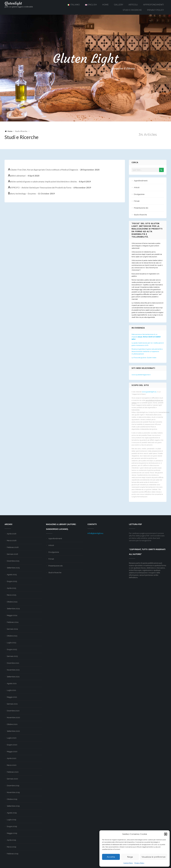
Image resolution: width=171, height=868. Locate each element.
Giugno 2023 (12, 649)
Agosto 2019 (12, 813)
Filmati (137, 201)
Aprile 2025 (11, 588)
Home (105, 5)
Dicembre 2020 (13, 711)
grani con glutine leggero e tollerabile (19, 7)
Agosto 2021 (12, 683)
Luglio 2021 (11, 690)
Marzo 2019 (11, 847)
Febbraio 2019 (13, 854)
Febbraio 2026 (13, 547)
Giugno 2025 (12, 581)
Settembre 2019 (13, 806)
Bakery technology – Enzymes (31, 194)
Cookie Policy (128, 863)
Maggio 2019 (12, 833)
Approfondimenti (153, 5)
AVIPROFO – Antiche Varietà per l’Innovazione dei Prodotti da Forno (49, 188)
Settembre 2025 (13, 568)
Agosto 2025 (12, 575)
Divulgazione (139, 194)
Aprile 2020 (12, 758)
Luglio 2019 (11, 820)
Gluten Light (85, 59)
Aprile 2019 (11, 840)
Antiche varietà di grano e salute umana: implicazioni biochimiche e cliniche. (49, 182)
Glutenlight (13, 3)
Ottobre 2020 (12, 724)
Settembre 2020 (13, 731)
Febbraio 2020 (13, 772)
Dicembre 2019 (13, 786)
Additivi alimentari (24, 176)
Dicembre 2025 (13, 561)
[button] (166, 834)
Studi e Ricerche (132, 10)
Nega (130, 857)
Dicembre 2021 (13, 663)
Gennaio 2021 (12, 704)
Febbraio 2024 (13, 622)
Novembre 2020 (13, 718)
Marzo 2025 (11, 595)
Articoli (133, 5)
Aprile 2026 (12, 534)
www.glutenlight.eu (149, 392)
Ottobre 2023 (12, 636)
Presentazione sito (141, 208)
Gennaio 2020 (12, 779)
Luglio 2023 (11, 643)
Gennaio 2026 (12, 554)
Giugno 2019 (12, 826)
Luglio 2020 (12, 738)
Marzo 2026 (12, 541)
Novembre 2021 (13, 670)
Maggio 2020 (12, 752)
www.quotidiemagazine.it (141, 375)
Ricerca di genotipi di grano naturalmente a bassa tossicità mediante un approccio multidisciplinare (147, 351)
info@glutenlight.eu (95, 533)
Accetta (111, 857)
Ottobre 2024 (12, 602)
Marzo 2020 (12, 765)
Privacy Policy (139, 863)
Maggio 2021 (12, 697)
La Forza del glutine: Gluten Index (144, 358)
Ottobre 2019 (12, 799)
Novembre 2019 (13, 792)
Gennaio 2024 (12, 629)
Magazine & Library (122, 69)
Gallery (119, 5)
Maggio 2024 (12, 615)
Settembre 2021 (13, 677)
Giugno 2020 (12, 745)
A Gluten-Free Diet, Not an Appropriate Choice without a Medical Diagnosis (54, 170)
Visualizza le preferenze (154, 857)
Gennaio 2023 (12, 656)
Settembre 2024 (13, 609)
